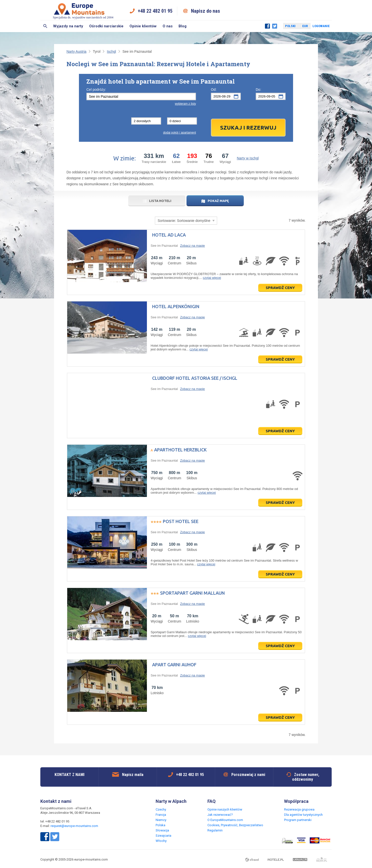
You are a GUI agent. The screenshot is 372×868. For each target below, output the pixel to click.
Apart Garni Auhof (174, 665)
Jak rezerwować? (220, 815)
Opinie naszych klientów (225, 809)
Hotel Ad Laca (169, 235)
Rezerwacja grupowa (299, 809)
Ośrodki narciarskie (106, 26)
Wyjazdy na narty (68, 26)
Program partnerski (298, 820)
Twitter (275, 26)
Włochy (161, 841)
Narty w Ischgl (248, 158)
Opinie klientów (143, 26)
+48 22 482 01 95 (155, 11)
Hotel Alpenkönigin (176, 306)
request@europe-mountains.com (74, 826)
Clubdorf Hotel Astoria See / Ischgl (195, 378)
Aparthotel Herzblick (180, 450)
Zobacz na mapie (192, 246)
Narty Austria (76, 51)
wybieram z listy (185, 104)
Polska (160, 825)
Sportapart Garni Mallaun (192, 593)
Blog (183, 26)
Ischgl (111, 51)
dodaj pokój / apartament (180, 133)
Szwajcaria (163, 836)
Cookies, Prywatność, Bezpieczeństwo (235, 825)
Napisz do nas (206, 11)
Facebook (267, 26)
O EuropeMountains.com (225, 820)
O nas (168, 26)
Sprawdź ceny (280, 288)
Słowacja (162, 830)
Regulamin (215, 830)
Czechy (161, 809)
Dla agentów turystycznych (303, 815)
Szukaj (45, 26)
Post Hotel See (181, 521)
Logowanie (321, 26)
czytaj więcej (212, 278)
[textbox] (141, 96)
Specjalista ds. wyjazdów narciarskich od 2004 (83, 11)
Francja (161, 815)
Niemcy (161, 820)
